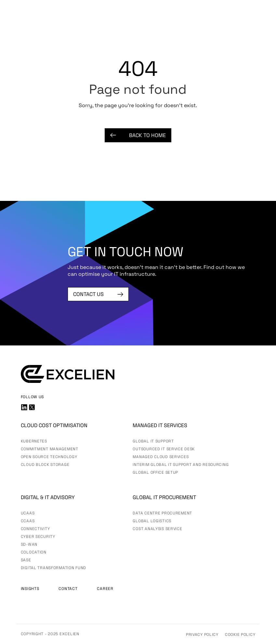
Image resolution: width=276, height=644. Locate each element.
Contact (68, 589)
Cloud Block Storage (45, 465)
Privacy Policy (202, 635)
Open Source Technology (49, 457)
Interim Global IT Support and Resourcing (181, 465)
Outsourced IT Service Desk (164, 449)
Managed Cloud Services (161, 457)
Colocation (34, 552)
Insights (30, 589)
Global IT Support (153, 441)
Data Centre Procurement (162, 513)
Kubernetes (34, 441)
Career (105, 589)
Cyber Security (38, 537)
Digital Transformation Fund (53, 568)
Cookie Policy (240, 635)
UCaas (28, 513)
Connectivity (35, 529)
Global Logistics (152, 521)
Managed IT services (160, 425)
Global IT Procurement (164, 497)
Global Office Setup (155, 472)
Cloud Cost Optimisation (54, 425)
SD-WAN (29, 544)
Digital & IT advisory (48, 497)
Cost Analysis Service (157, 529)
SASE (26, 560)
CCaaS (28, 521)
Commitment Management (50, 449)
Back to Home (138, 135)
